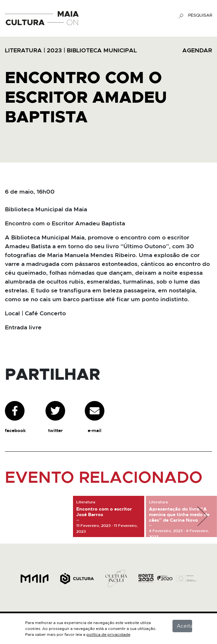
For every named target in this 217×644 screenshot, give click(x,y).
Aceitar (184, 626)
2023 (54, 51)
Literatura (23, 51)
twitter (55, 417)
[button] (202, 516)
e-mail (95, 417)
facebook (15, 417)
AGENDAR (197, 51)
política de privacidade (108, 635)
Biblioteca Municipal (102, 51)
